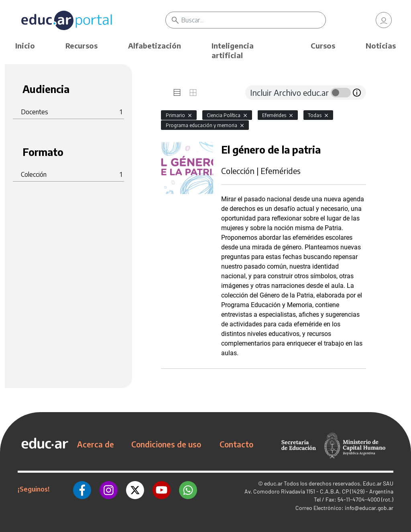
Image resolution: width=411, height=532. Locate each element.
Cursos (323, 46)
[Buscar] (253, 20)
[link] (384, 20)
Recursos (81, 46)
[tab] (177, 93)
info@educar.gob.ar (369, 508)
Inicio (25, 46)
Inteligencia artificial (233, 50)
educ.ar (273, 483)
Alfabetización (155, 46)
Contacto (236, 444)
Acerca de (96, 444)
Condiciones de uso (166, 444)
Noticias (381, 46)
